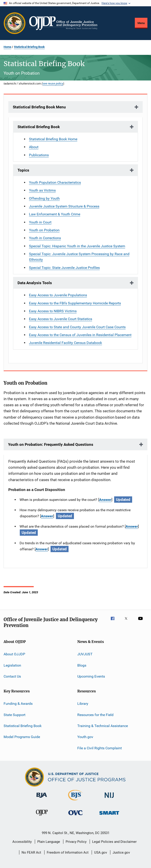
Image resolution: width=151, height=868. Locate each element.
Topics (23, 170)
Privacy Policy (76, 842)
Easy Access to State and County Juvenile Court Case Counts (77, 327)
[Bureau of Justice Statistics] (75, 801)
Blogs (82, 665)
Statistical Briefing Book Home (53, 139)
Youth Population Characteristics (55, 182)
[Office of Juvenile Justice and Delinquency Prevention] (42, 817)
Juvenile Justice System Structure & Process (64, 206)
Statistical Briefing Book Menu (39, 107)
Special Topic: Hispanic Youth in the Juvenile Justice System (77, 246)
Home (7, 47)
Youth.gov (85, 737)
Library (83, 704)
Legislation (12, 665)
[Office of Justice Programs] (15, 23)
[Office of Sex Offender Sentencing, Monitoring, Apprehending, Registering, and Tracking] (109, 816)
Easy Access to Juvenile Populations (58, 295)
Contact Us (12, 676)
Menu (141, 23)
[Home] (63, 23)
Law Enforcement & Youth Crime (55, 214)
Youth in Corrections (45, 238)
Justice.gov (121, 852)
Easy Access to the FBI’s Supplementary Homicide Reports (75, 303)
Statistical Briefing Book (29, 47)
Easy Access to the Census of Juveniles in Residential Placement (80, 335)
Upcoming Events (91, 676)
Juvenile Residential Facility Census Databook (66, 343)
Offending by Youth (44, 198)
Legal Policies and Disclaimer (114, 842)
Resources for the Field (95, 715)
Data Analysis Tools (35, 283)
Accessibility (22, 842)
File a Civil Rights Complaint (100, 748)
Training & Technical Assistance (103, 726)
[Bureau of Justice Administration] (42, 799)
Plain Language (49, 842)
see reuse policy (53, 83)
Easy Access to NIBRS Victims (53, 311)
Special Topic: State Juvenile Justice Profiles (64, 268)
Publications (39, 155)
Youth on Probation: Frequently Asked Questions (51, 444)
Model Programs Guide (22, 737)
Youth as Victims (42, 190)
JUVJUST (85, 654)
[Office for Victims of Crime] (75, 816)
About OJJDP (14, 654)
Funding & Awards (18, 704)
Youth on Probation (44, 230)
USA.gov (101, 852)
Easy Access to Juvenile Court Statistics (61, 319)
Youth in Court (40, 222)
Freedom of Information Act (68, 852)
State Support (14, 715)
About (34, 147)
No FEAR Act (31, 852)
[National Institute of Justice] (109, 799)
